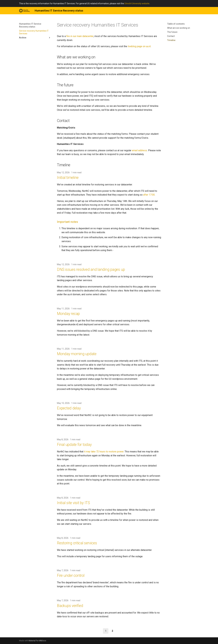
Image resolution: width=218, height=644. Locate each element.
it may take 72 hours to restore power (104, 452)
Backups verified (70, 606)
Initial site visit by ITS (73, 503)
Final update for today (74, 445)
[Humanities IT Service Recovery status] (24, 11)
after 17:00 (149, 195)
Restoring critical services (77, 543)
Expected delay (69, 408)
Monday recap (68, 314)
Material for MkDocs (37, 641)
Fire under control (71, 576)
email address (139, 150)
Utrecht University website (137, 3)
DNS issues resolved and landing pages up (91, 270)
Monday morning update (77, 354)
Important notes (67, 222)
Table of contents (176, 24)
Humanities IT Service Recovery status (30, 25)
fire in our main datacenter (80, 36)
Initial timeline (68, 178)
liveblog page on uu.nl (139, 46)
